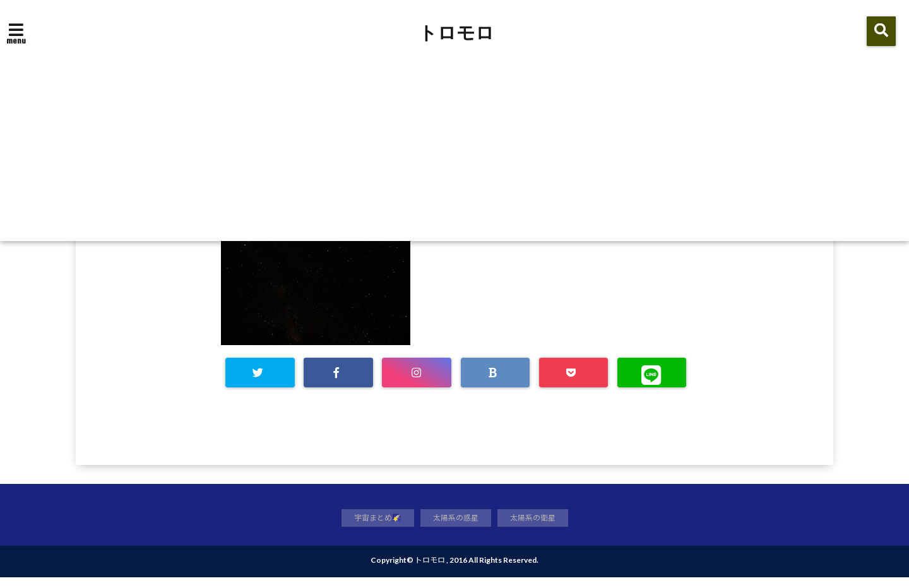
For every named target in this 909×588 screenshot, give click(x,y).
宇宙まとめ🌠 (374, 527)
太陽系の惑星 (456, 527)
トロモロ (456, 33)
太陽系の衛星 (537, 527)
